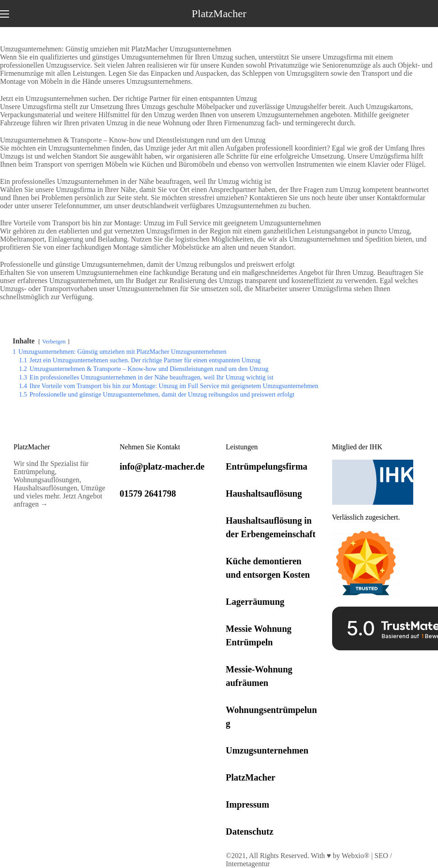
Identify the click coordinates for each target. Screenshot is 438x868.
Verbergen (54, 342)
